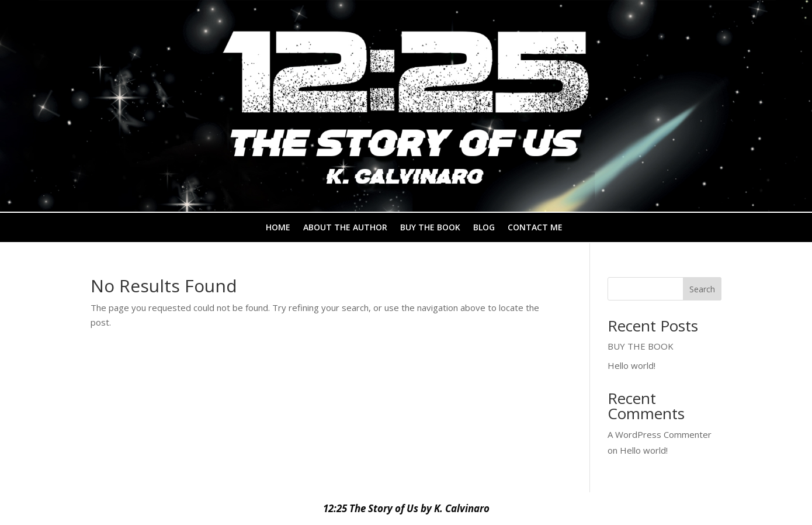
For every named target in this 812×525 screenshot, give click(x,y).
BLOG (484, 228)
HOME (278, 228)
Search (702, 289)
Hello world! (631, 365)
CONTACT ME (535, 228)
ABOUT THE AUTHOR (345, 228)
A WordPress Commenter (660, 434)
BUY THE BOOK (430, 228)
